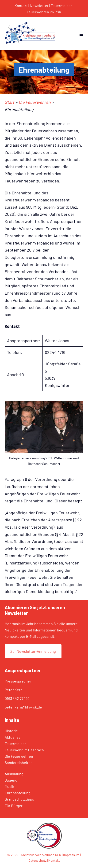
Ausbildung (14, 774)
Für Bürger (14, 806)
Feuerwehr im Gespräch (24, 750)
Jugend (11, 780)
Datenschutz (37, 860)
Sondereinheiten (19, 762)
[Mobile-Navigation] (81, 34)
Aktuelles (13, 737)
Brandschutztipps (19, 799)
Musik (9, 786)
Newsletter (39, 6)
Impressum (71, 855)
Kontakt (21, 6)
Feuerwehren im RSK (44, 12)
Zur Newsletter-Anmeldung (33, 651)
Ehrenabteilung (18, 793)
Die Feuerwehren (19, 756)
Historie (11, 731)
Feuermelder (61, 6)
